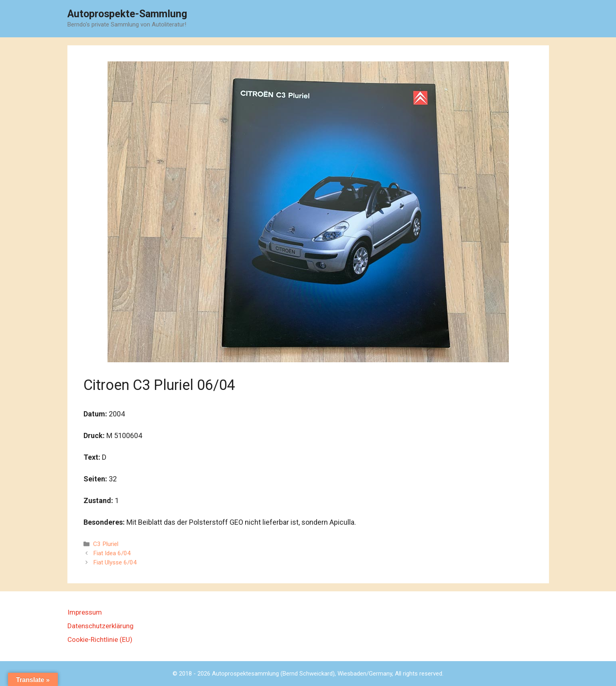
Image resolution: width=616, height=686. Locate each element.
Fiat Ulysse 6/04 (115, 562)
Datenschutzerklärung (101, 626)
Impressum (85, 612)
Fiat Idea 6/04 (112, 553)
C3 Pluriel (106, 544)
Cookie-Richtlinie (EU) (100, 639)
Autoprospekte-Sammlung (127, 14)
